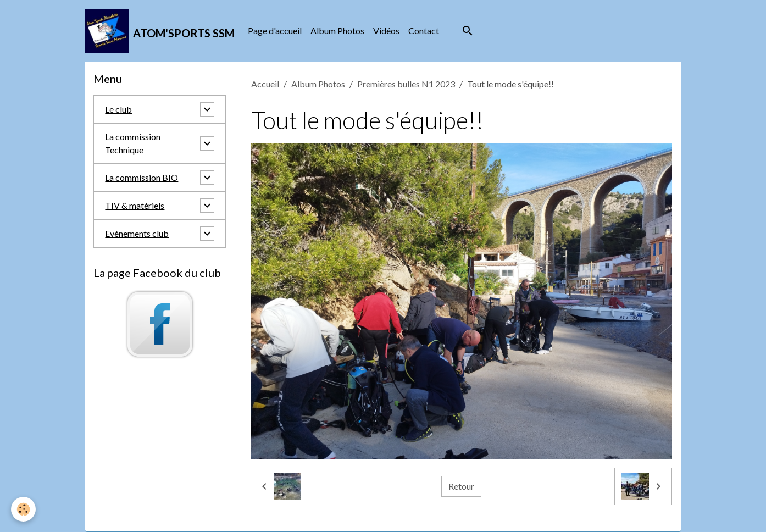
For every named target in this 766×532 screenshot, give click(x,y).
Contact (424, 31)
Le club (118, 109)
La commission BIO (141, 177)
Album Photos (337, 31)
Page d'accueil (275, 31)
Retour (461, 486)
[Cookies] (23, 509)
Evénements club (137, 233)
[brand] (160, 31)
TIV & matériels (135, 205)
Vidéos (386, 31)
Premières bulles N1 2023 (406, 84)
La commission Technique (133, 143)
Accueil (265, 84)
